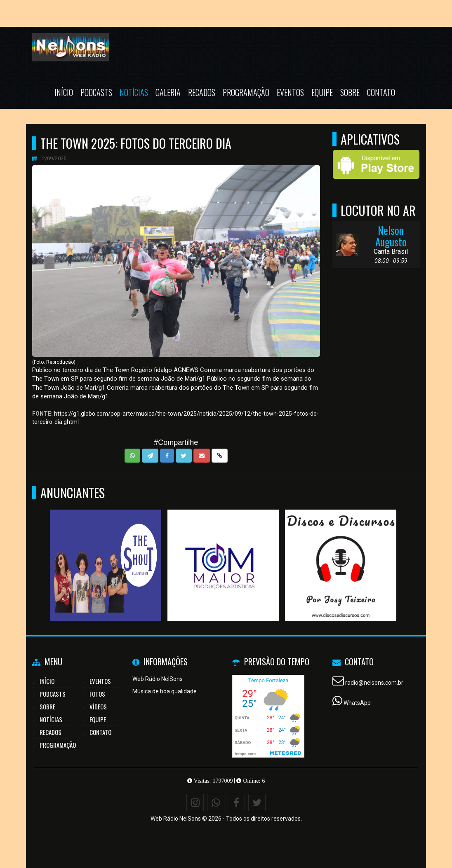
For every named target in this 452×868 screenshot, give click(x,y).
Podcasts (96, 92)
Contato (381, 92)
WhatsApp (357, 703)
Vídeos (98, 707)
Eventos (290, 92)
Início (64, 92)
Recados (202, 92)
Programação (246, 92)
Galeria (168, 92)
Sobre (350, 92)
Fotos (97, 694)
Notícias (134, 92)
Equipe (322, 92)
